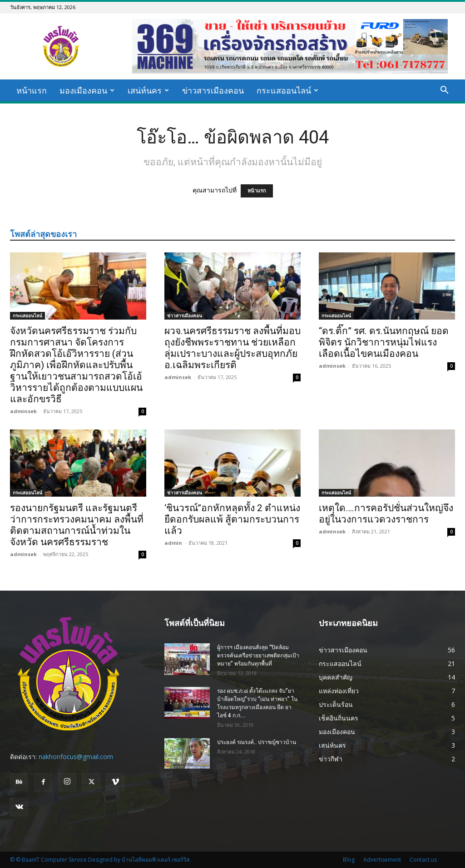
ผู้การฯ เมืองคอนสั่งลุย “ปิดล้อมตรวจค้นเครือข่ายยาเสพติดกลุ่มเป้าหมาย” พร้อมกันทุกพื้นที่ (258, 656)
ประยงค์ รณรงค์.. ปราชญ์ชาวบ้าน (257, 742)
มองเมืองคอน (87, 90)
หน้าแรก (32, 90)
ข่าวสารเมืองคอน (213, 90)
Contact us (423, 860)
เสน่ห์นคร (148, 90)
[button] (444, 91)
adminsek (23, 411)
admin (173, 543)
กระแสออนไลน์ (287, 90)
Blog (349, 860)
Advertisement (382, 860)
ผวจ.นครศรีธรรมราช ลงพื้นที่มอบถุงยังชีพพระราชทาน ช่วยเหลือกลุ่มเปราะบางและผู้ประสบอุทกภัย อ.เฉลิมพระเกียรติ (232, 348)
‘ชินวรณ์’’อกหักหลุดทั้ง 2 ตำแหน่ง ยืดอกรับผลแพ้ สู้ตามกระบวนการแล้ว (232, 519)
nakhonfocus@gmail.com (76, 757)
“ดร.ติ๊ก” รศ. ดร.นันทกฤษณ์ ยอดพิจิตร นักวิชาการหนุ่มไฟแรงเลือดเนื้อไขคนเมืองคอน (384, 342)
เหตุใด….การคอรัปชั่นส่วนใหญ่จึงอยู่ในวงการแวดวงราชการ (386, 514)
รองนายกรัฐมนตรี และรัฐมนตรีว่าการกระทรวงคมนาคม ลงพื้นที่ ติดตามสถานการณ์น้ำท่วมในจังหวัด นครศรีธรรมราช (77, 525)
